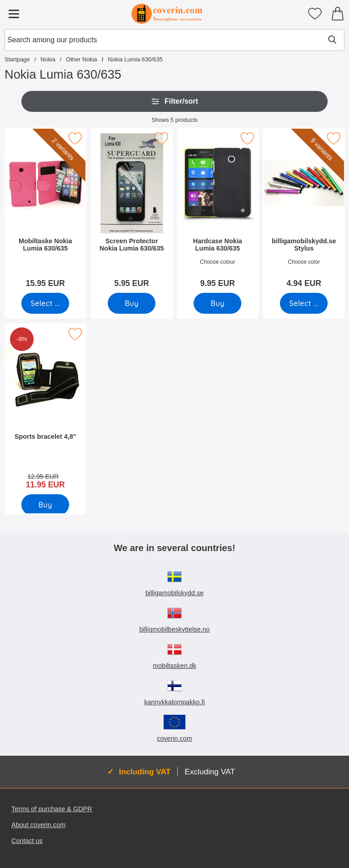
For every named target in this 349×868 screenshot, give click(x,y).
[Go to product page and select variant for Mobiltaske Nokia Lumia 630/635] (45, 303)
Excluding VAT (210, 772)
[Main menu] (14, 14)
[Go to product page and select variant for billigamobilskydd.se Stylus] (304, 303)
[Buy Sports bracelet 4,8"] (45, 505)
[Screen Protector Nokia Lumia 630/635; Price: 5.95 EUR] (132, 211)
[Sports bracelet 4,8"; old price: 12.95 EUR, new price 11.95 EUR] (45, 409)
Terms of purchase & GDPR (52, 809)
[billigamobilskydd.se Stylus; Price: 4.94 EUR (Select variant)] (304, 211)
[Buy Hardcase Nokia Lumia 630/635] (217, 303)
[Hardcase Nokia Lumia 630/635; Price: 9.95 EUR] (218, 211)
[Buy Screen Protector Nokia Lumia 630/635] (132, 303)
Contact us (27, 841)
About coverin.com (38, 825)
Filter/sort (174, 101)
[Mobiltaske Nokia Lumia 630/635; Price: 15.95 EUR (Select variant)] (45, 211)
